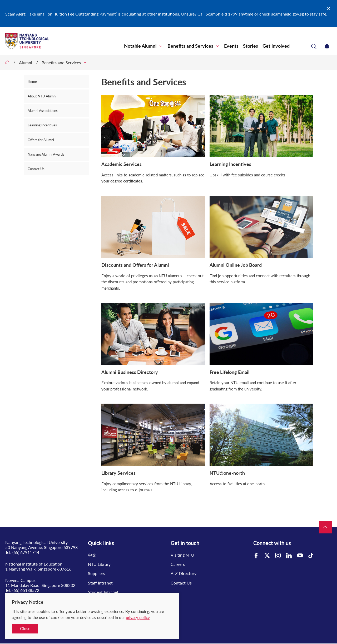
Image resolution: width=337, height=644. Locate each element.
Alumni (26, 63)
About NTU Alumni (42, 96)
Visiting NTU (182, 555)
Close (25, 628)
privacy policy (138, 617)
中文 (92, 555)
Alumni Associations (43, 111)
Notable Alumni (140, 46)
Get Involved (276, 46)
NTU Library (99, 564)
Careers (178, 564)
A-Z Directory (184, 573)
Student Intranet (103, 592)
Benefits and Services (190, 46)
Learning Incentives (42, 125)
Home (32, 82)
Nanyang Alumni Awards (46, 154)
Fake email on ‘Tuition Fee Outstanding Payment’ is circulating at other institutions (103, 14)
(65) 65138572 (26, 590)
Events (231, 46)
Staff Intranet (100, 583)
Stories (251, 46)
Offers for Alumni (41, 140)
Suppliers (96, 573)
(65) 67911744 (26, 552)
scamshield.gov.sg (288, 14)
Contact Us (36, 169)
